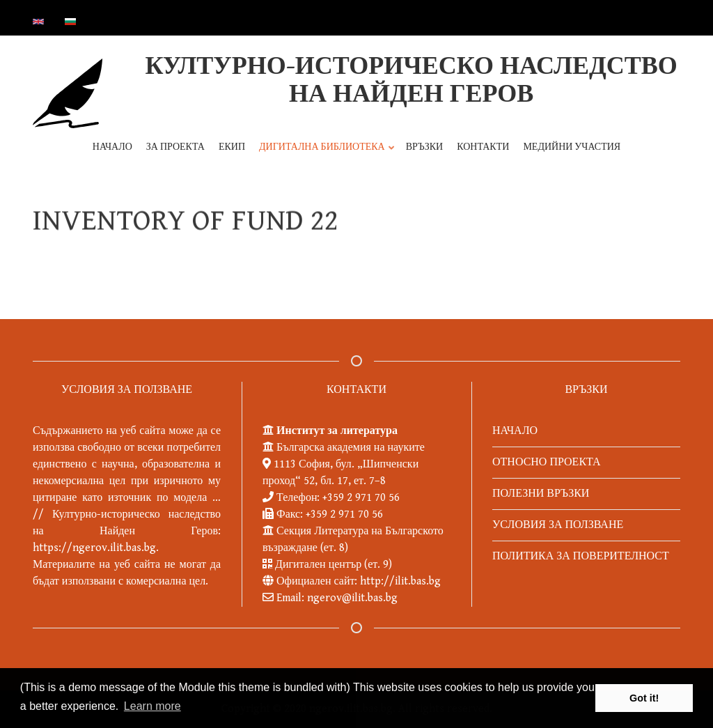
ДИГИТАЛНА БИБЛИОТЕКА (324, 154)
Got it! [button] (644, 698)
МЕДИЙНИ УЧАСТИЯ (572, 147)
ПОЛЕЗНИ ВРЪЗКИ (541, 494)
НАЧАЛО (112, 147)
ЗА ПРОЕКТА (175, 147)
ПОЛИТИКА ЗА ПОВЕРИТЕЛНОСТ (581, 556)
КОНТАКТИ (483, 147)
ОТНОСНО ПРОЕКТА (547, 462)
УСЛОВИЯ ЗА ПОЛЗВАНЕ (558, 525)
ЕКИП (232, 147)
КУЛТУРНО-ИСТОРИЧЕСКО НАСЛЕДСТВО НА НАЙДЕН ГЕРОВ (411, 80)
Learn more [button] (152, 706)
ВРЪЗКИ (424, 147)
